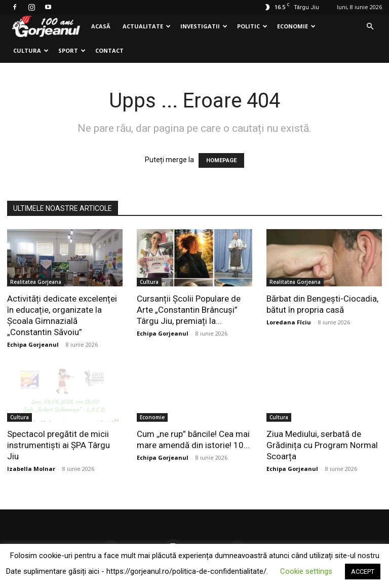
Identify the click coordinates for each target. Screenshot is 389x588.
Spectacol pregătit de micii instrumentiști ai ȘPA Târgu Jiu (59, 445)
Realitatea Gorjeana (36, 282)
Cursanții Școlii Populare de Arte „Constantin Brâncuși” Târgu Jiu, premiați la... (189, 310)
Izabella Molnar (31, 469)
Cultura (31, 50)
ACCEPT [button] (363, 572)
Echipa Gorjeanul (33, 344)
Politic (252, 26)
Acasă (101, 26)
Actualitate (147, 26)
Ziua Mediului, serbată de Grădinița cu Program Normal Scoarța (322, 445)
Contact (109, 50)
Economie (296, 26)
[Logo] (46, 27)
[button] (370, 27)
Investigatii (204, 26)
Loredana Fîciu (289, 322)
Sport (72, 50)
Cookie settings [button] (306, 571)
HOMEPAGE (221, 160)
